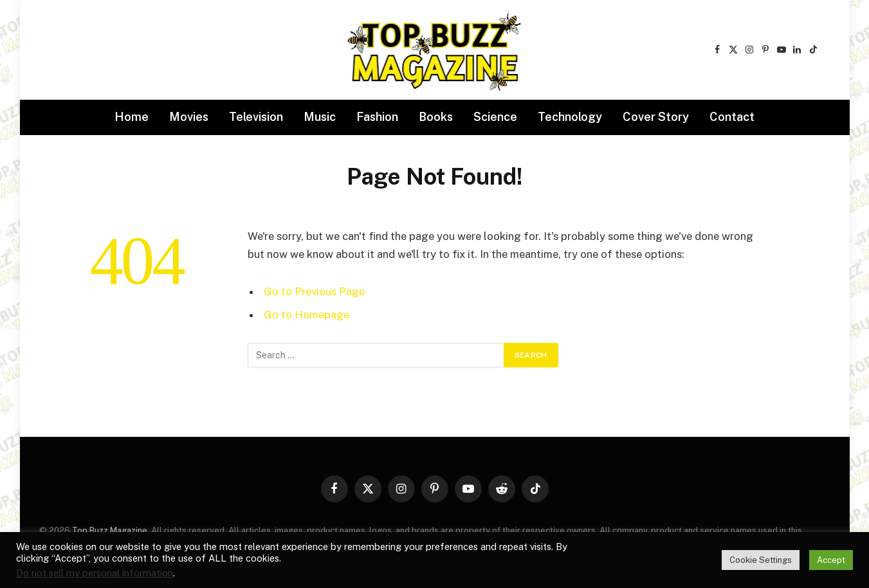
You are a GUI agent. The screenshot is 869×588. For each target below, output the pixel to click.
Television (256, 117)
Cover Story (656, 117)
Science (495, 117)
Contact (732, 117)
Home (132, 117)
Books (436, 117)
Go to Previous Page (314, 291)
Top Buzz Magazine (110, 530)
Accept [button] (831, 560)
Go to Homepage (306, 315)
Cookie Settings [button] (761, 560)
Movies (189, 117)
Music (320, 117)
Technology (570, 117)
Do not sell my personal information (95, 573)
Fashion (377, 117)
